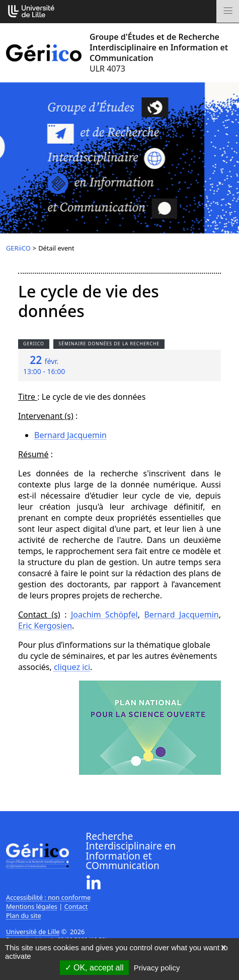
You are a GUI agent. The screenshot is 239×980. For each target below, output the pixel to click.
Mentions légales (32, 906)
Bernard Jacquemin (70, 435)
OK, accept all (94, 968)
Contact (76, 906)
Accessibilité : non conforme (48, 897)
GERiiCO (18, 248)
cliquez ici (72, 667)
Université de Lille (33, 932)
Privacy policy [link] (157, 968)
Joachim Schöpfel (104, 615)
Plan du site (24, 915)
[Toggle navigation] (228, 11)
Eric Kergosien (45, 626)
